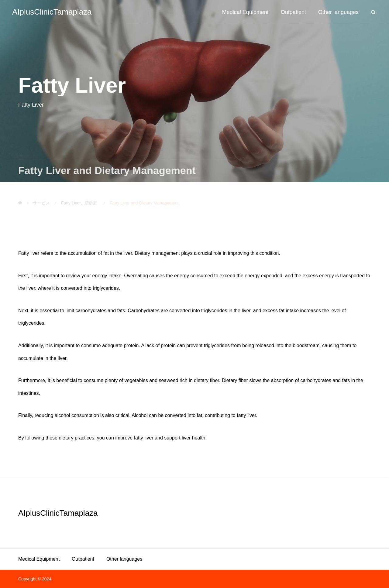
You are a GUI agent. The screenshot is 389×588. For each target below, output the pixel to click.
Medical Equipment (39, 559)
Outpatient (83, 559)
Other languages (124, 559)
